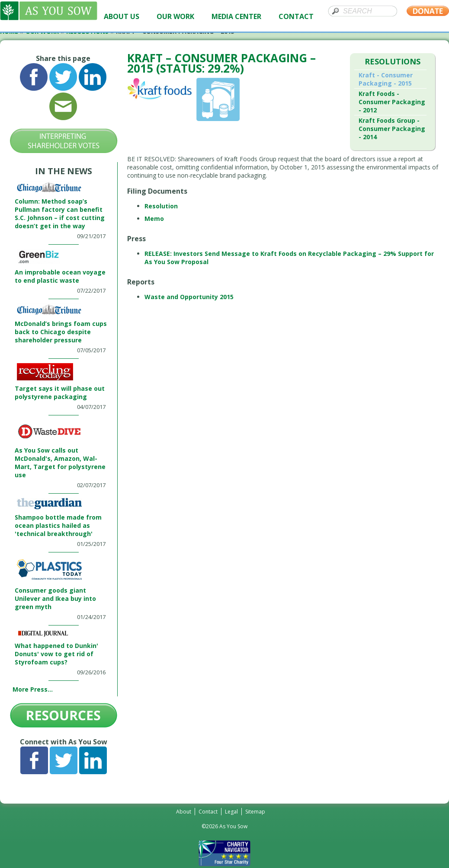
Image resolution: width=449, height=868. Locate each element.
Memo (154, 219)
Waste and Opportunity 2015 (189, 297)
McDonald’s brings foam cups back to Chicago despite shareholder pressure (61, 332)
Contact (208, 812)
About (184, 812)
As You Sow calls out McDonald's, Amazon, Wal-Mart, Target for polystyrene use (60, 463)
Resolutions (393, 61)
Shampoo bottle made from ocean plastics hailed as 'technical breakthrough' (58, 525)
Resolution (161, 206)
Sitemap (255, 812)
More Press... (33, 689)
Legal (231, 812)
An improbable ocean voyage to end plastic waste (60, 276)
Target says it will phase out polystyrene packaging (60, 393)
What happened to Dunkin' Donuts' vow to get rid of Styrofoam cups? (56, 654)
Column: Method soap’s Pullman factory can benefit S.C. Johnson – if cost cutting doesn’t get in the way (60, 214)
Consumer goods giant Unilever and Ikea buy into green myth (55, 598)
